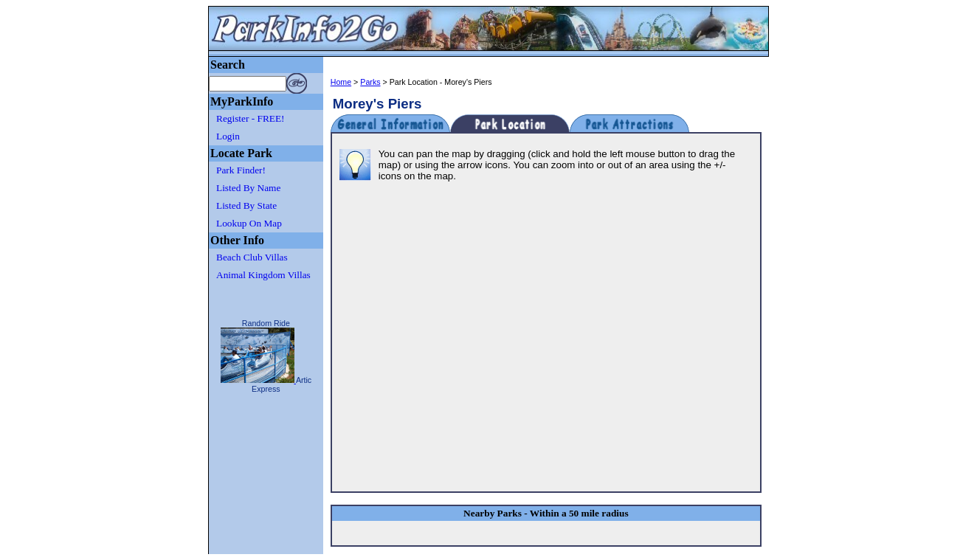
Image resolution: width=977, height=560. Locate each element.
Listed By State (246, 205)
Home (341, 82)
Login (228, 136)
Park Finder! (241, 170)
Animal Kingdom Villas (263, 275)
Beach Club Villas (252, 257)
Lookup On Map (249, 223)
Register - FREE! (251, 118)
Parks (370, 82)
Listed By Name (248, 188)
